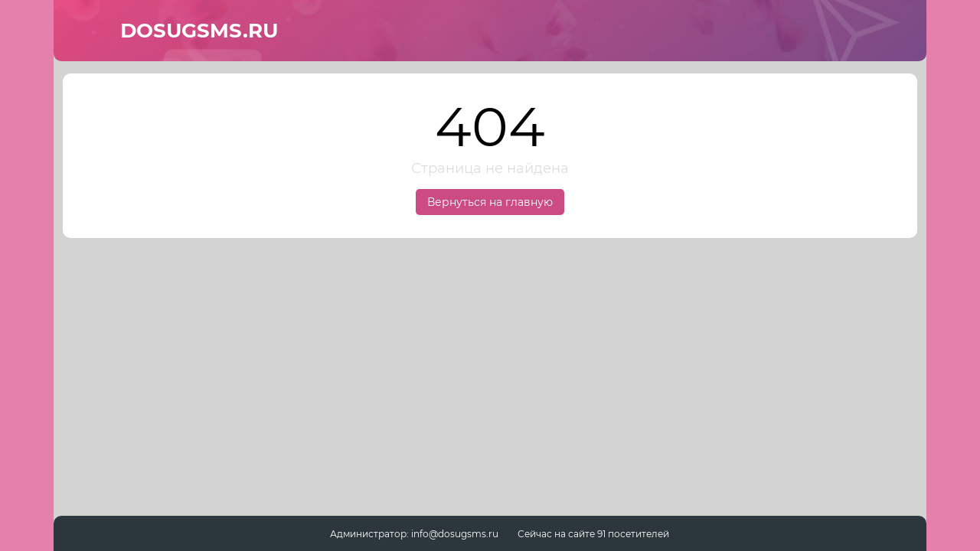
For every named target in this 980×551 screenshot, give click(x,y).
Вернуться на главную (490, 202)
